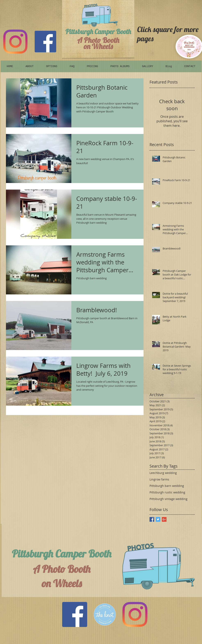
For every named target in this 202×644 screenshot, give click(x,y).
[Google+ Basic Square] (164, 519)
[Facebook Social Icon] (75, 614)
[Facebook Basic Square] (152, 519)
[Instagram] (15, 42)
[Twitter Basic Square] (158, 519)
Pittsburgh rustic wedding (167, 492)
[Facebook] (45, 42)
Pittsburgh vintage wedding (168, 499)
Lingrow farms (159, 479)
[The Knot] (105, 614)
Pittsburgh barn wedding (167, 486)
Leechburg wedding (163, 473)
